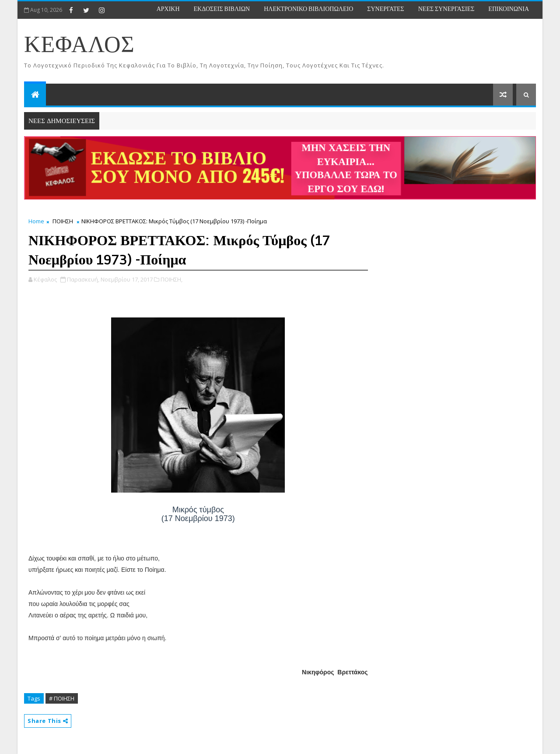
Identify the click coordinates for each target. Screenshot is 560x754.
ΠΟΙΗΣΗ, (171, 279)
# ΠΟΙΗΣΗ (62, 698)
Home (36, 221)
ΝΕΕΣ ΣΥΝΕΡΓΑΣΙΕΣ (446, 9)
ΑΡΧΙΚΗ (168, 9)
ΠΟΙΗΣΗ (63, 221)
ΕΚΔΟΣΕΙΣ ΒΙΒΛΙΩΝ (222, 9)
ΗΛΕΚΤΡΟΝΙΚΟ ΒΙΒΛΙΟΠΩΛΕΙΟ (308, 9)
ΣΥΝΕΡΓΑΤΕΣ (385, 9)
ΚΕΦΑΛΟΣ (79, 45)
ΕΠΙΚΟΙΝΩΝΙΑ (509, 9)
